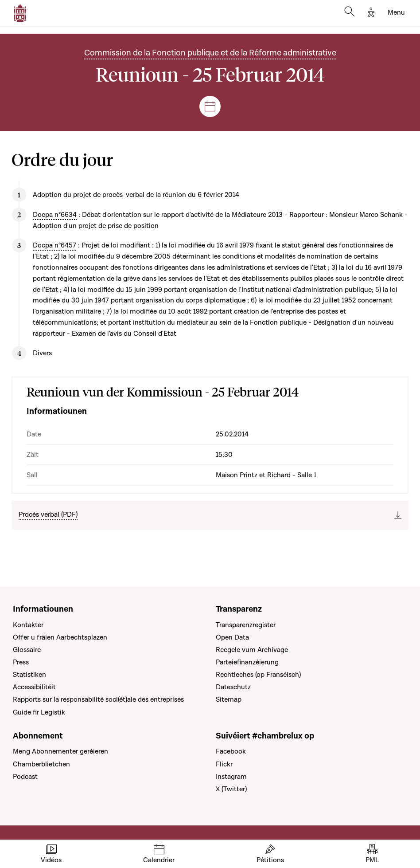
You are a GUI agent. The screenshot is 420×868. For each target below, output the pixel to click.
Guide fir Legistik (39, 712)
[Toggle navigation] (396, 13)
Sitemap (229, 699)
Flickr (224, 764)
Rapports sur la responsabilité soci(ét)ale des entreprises (98, 699)
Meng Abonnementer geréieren (60, 751)
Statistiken (29, 675)
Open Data (232, 637)
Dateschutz (233, 687)
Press (21, 662)
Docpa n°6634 (55, 215)
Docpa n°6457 (54, 245)
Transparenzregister (246, 625)
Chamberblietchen (41, 764)
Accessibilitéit (34, 687)
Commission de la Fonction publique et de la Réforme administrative (210, 53)
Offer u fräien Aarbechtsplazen (60, 637)
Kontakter (28, 625)
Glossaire (27, 650)
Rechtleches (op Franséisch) (258, 675)
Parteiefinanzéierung (247, 662)
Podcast (25, 777)
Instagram (231, 777)
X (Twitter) (231, 789)
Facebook (231, 751)
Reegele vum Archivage (252, 650)
